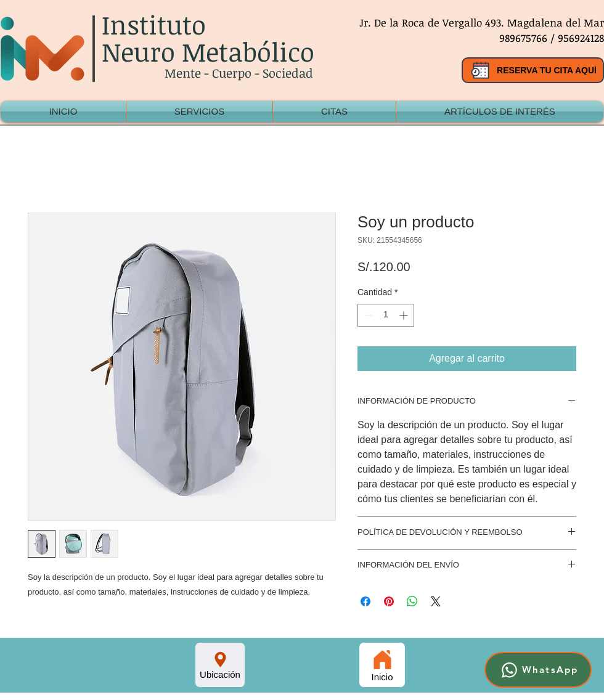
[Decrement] (367, 315)
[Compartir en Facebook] (365, 601)
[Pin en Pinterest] (389, 601)
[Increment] (405, 315)
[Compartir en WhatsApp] (412, 601)
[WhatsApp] (538, 670)
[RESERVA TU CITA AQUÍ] (533, 70)
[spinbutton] (386, 315)
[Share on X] (436, 601)
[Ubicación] (220, 665)
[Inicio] (382, 665)
